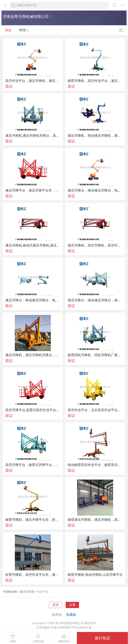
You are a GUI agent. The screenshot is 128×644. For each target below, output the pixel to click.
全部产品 (43, 592)
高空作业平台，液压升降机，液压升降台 (33, 81)
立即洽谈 (38, 639)
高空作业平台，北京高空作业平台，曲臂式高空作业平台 (95, 410)
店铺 (13, 639)
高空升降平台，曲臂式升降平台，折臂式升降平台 (33, 465)
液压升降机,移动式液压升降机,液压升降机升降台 (33, 245)
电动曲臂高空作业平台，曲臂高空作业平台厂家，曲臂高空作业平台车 (95, 465)
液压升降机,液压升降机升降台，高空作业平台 (33, 136)
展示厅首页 (27, 592)
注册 (72, 605)
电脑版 (71, 615)
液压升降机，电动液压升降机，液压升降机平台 (95, 136)
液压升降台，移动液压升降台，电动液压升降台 (95, 190)
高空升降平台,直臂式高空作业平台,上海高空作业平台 (33, 410)
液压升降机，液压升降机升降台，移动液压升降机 (33, 355)
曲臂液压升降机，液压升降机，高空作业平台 (95, 520)
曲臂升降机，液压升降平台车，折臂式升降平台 (33, 520)
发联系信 (64, 639)
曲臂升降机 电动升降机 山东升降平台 (95, 575)
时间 (24, 30)
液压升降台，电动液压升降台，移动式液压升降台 (95, 300)
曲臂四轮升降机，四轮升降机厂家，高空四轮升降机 (95, 355)
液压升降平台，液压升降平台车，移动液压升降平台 (33, 190)
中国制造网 (10, 592)
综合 (8, 30)
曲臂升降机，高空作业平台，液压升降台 (95, 81)
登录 (56, 605)
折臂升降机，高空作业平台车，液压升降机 (33, 575)
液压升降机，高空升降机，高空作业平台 (95, 245)
